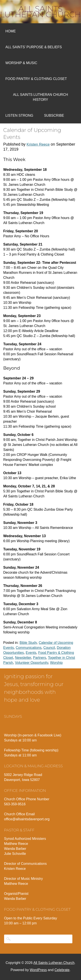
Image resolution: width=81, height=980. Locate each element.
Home (11, 31)
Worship (56, 663)
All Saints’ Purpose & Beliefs (34, 47)
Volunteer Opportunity (32, 663)
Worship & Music (21, 63)
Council (49, 648)
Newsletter (23, 658)
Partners (40, 658)
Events (31, 653)
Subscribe (54, 115)
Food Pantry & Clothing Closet (36, 79)
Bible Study (28, 643)
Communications (29, 648)
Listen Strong (19, 115)
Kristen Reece (38, 144)
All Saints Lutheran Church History (40, 97)
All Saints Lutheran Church (40, 12)
